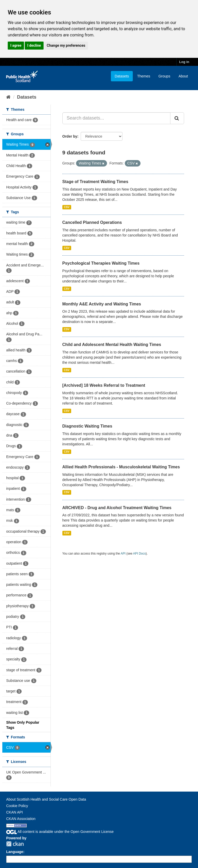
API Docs (139, 554)
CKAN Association (21, 819)
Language (15, 852)
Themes (144, 76)
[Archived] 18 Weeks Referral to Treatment (104, 385)
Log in (184, 62)
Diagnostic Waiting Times (87, 426)
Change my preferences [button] (66, 45)
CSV (67, 207)
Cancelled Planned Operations (92, 222)
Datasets (122, 76)
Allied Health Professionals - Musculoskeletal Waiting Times (121, 467)
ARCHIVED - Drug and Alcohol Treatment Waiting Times (117, 508)
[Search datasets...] (117, 118)
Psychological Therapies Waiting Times (101, 263)
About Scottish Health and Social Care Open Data (46, 799)
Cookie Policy (17, 806)
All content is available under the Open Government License (60, 832)
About (183, 76)
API (123, 554)
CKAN (15, 844)
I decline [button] (34, 45)
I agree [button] (16, 45)
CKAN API (15, 812)
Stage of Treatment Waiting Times (95, 182)
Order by (70, 136)
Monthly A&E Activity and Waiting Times (102, 304)
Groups (164, 76)
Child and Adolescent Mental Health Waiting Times (112, 345)
